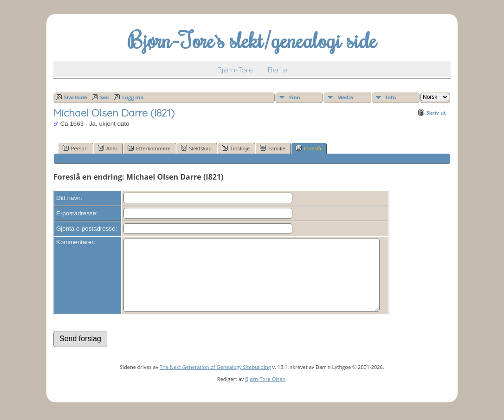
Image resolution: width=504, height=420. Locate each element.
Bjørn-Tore (235, 70)
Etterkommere (149, 148)
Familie (272, 148)
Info (391, 97)
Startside (76, 97)
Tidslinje (236, 148)
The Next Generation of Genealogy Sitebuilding (215, 381)
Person (75, 148)
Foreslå (308, 148)
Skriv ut (436, 113)
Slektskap (197, 148)
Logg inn (133, 97)
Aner (108, 148)
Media (345, 97)
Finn (295, 97)
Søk (105, 97)
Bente (278, 70)
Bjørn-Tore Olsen (265, 393)
